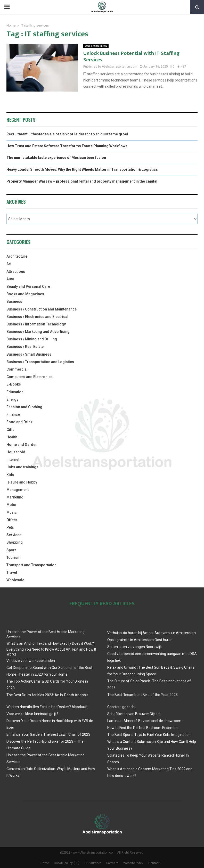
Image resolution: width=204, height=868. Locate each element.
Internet (13, 460)
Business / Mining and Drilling (32, 339)
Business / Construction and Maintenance (42, 309)
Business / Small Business (29, 354)
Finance (13, 414)
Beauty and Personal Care (28, 286)
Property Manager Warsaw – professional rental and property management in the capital (82, 181)
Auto (10, 279)
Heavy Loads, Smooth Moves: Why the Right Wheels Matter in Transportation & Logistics (82, 169)
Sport (11, 550)
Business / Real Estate (25, 347)
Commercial (17, 369)
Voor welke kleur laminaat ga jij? (32, 714)
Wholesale (15, 580)
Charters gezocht (121, 707)
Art (9, 264)
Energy (12, 399)
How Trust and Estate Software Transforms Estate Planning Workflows (67, 146)
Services (14, 535)
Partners (112, 863)
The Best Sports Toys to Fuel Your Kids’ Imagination (149, 735)
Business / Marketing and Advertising (38, 332)
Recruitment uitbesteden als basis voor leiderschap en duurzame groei (67, 134)
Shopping (15, 542)
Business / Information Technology (36, 324)
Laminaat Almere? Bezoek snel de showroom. (145, 721)
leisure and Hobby (22, 482)
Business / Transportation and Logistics (40, 362)
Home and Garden (22, 445)
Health (12, 437)
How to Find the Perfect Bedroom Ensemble (143, 728)
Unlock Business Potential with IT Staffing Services (131, 57)
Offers (12, 520)
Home (45, 863)
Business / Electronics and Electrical (37, 317)
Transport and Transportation (31, 565)
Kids (10, 475)
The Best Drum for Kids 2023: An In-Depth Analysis (47, 695)
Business (14, 301)
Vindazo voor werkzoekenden (31, 661)
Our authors (93, 863)
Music (12, 512)
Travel (12, 572)
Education (15, 392)
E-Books (14, 384)
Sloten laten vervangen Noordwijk (134, 647)
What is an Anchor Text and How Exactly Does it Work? (50, 643)
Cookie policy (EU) (67, 863)
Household (16, 452)
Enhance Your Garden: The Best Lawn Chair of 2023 (48, 734)
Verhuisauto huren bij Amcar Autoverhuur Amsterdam (152, 633)
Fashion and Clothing (24, 407)
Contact (154, 863)
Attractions (16, 272)
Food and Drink (19, 422)
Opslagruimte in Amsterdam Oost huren (140, 640)
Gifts (10, 430)
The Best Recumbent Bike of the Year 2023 (142, 695)
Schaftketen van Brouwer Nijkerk (134, 714)
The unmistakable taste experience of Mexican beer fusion (56, 158)
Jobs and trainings (96, 46)
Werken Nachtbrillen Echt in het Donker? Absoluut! (47, 707)
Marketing (15, 497)
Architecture (17, 256)
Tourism (14, 558)
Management (18, 490)
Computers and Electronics (30, 377)
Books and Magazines (25, 294)
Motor (12, 505)
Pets (10, 527)
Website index (133, 863)
